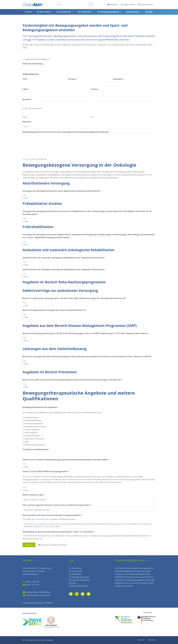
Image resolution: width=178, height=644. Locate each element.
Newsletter (113, 4)
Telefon (95, 89)
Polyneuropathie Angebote (35, 445)
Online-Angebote (31, 433)
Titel (25, 79)
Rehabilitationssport (32, 436)
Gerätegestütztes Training (35, 426)
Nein (26, 198)
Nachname (118, 79)
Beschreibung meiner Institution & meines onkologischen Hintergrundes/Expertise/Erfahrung (66, 132)
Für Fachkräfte (86, 12)
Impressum (141, 640)
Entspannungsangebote (34, 423)
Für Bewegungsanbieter (110, 12)
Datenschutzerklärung (43, 519)
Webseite (27, 122)
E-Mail (26, 89)
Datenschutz (151, 640)
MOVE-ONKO (28, 477)
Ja (25, 195)
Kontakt (149, 12)
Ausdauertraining (31, 417)
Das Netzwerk (134, 12)
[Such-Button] (90, 5)
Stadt (25, 117)
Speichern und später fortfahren (53, 545)
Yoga (27, 442)
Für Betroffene (45, 12)
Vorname (72, 79)
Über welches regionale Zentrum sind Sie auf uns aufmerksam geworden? (57, 505)
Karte (28, 12)
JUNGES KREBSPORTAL (79, 586)
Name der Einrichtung (33, 64)
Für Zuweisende (65, 12)
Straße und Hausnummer (32, 108)
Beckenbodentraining (33, 420)
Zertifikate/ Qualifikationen (36, 449)
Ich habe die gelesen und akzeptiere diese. (50, 519)
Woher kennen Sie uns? (34, 495)
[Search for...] (72, 5)
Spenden (73, 583)
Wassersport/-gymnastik (34, 439)
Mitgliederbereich (146, 5)
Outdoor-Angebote (32, 430)
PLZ (92, 117)
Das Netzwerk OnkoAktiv (79, 580)
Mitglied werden (128, 5)
